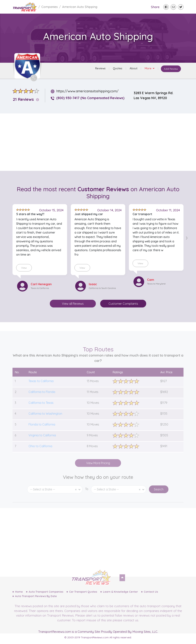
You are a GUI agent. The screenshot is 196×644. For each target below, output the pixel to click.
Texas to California (40, 288)
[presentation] (187, 237)
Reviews (100, 69)
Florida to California (42, 432)
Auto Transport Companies (46, 599)
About (133, 69)
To (87, 496)
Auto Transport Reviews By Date (36, 603)
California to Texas (41, 410)
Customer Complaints (123, 304)
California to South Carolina (102, 288)
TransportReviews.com (55, 632)
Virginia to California (42, 442)
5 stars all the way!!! (30, 214)
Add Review (171, 69)
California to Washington (45, 421)
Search (159, 497)
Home (19, 599)
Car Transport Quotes (83, 599)
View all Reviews (73, 304)
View (24, 268)
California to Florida (42, 399)
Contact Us (151, 599)
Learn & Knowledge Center (120, 599)
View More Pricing (98, 470)
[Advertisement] (101, 142)
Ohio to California (40, 453)
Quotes (117, 69)
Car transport (142, 214)
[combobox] (55, 497)
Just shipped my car (89, 214)
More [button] (148, 69)
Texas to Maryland (156, 284)
